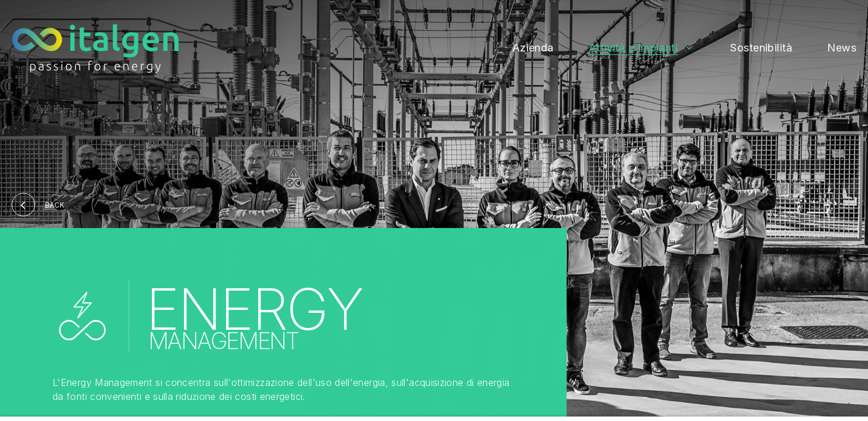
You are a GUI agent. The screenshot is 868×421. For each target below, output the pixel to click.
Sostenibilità (761, 48)
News (842, 48)
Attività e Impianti (633, 48)
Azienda (533, 48)
